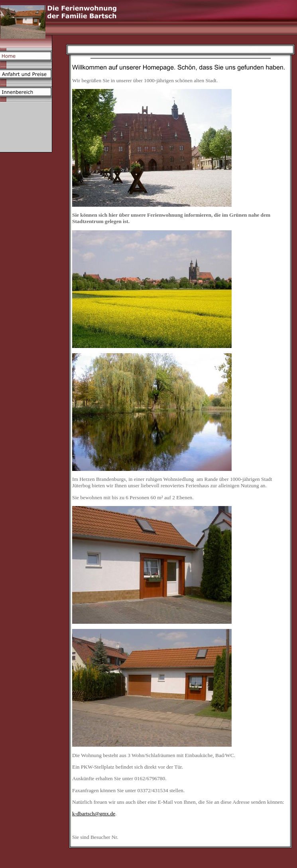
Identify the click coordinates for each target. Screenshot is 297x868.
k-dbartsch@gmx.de (94, 814)
